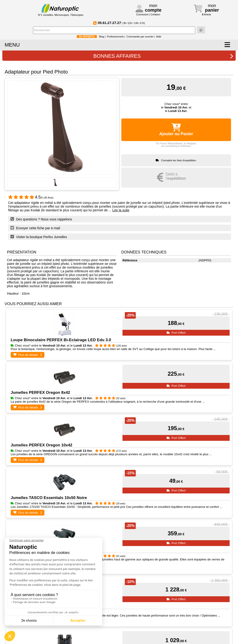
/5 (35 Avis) (31, 198)
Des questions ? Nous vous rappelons (41, 219)
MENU (12, 45)
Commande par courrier (140, 37)
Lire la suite (121, 210)
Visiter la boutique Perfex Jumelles (39, 237)
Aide (159, 37)
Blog (102, 37)
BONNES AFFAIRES (163, 56)
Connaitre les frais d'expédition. (179, 160)
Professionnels (115, 37)
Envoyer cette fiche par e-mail (35, 228)
